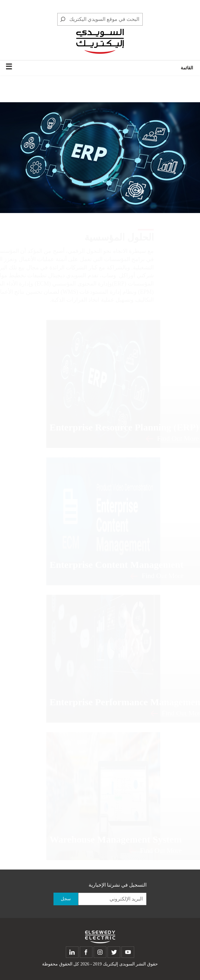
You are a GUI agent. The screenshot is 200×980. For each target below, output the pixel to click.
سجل (66, 899)
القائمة (99, 67)
